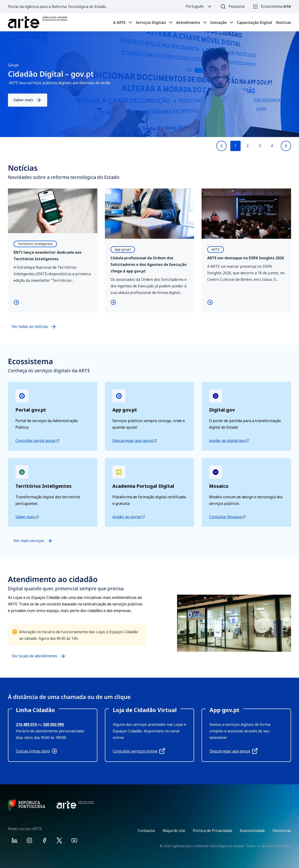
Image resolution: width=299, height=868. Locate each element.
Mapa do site (174, 831)
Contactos (146, 831)
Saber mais (28, 100)
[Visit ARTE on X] (59, 841)
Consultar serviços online (139, 751)
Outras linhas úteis (37, 751)
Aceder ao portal (128, 517)
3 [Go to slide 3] (260, 146)
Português (199, 7)
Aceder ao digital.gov (229, 441)
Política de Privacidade (212, 831)
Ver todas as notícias (30, 326)
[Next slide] (286, 146)
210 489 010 (26, 724)
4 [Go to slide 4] (272, 146)
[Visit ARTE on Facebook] (44, 841)
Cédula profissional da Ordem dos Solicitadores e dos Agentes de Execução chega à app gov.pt (149, 264)
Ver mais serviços (33, 541)
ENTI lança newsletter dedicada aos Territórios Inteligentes (48, 256)
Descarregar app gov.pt (134, 441)
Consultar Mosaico (227, 517)
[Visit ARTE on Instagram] (29, 841)
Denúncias (282, 831)
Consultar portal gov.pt (37, 441)
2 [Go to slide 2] (247, 146)
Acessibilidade (252, 831)
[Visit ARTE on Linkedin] (14, 841)
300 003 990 (53, 724)
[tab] (123, 22)
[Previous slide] (221, 146)
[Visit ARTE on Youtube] (74, 841)
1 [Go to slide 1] (235, 146)
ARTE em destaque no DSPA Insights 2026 (246, 258)
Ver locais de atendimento (34, 658)
